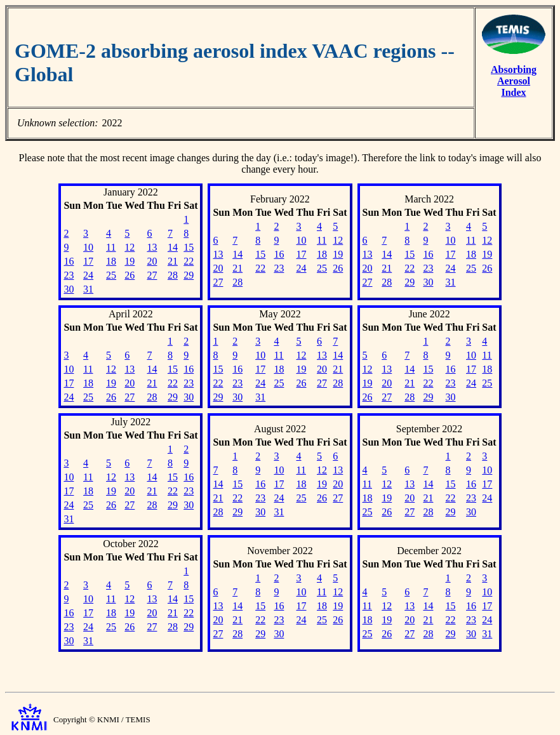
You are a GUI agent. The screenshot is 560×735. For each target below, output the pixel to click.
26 (130, 275)
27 (152, 275)
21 (173, 261)
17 (88, 261)
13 (152, 247)
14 (173, 247)
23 (69, 275)
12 (130, 247)
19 (130, 261)
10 (88, 247)
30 (69, 289)
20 (152, 261)
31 (88, 289)
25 (111, 275)
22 (189, 261)
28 (173, 275)
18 (111, 261)
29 (189, 275)
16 (69, 261)
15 (189, 247)
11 (111, 247)
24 (88, 275)
